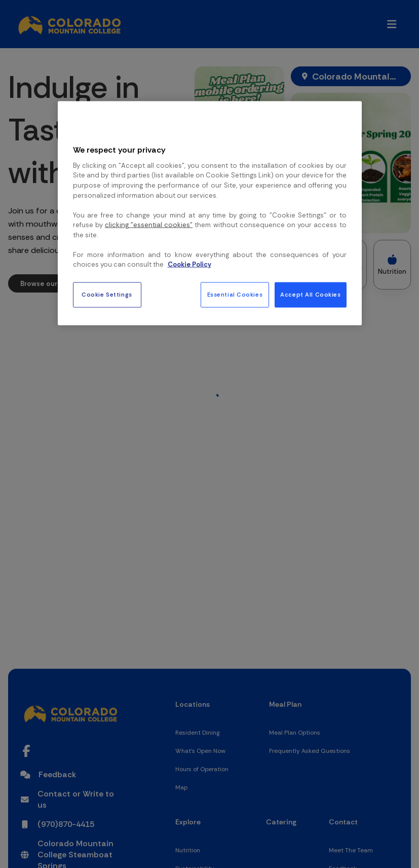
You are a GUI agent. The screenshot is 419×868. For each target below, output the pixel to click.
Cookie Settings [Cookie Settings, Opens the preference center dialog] (107, 294)
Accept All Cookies (310, 294)
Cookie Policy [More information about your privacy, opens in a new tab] (189, 264)
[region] (210, 213)
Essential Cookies (235, 294)
